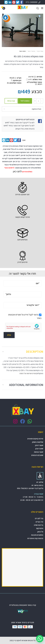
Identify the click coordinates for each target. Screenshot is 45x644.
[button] (40, 639)
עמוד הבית (40, 51)
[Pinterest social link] (11, 140)
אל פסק (40, 532)
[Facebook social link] (19, 140)
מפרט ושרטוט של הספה (28, 373)
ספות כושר (22, 51)
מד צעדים (39, 522)
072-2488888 (33, 2)
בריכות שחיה (39, 525)
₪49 (30, 80)
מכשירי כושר (31, 51)
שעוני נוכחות (39, 452)
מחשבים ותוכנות (37, 535)
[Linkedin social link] (8, 140)
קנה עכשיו (11, 101)
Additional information (26, 385)
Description (35, 352)
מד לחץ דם (39, 518)
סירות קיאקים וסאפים (35, 439)
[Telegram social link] (4, 140)
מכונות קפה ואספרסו (35, 538)
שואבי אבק (39, 449)
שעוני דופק (39, 445)
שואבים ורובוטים (37, 455)
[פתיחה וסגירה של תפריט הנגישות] (5, 18)
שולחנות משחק (38, 442)
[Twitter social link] (15, 140)
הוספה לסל (25, 101)
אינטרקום (40, 528)
